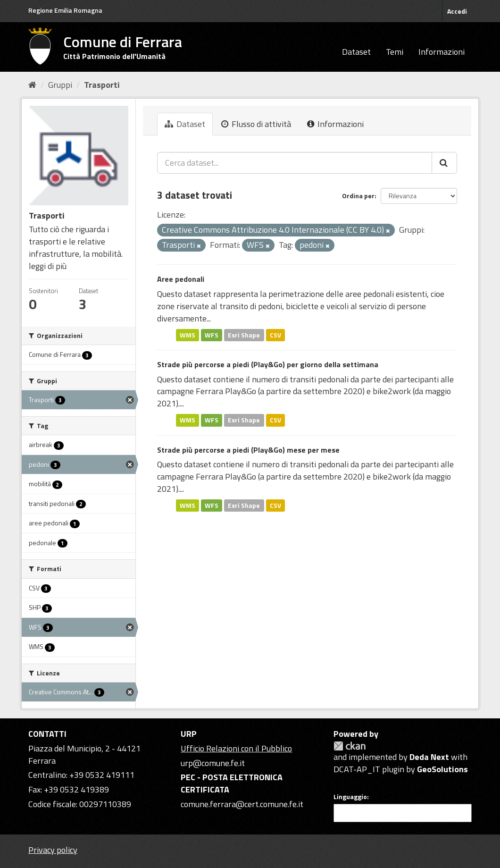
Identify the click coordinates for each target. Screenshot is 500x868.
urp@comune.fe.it (213, 763)
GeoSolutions (442, 769)
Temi (395, 52)
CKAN (350, 746)
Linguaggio (350, 797)
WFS (212, 335)
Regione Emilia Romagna (65, 10)
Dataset (356, 52)
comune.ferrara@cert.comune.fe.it (242, 804)
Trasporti (102, 85)
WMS (187, 335)
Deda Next (429, 757)
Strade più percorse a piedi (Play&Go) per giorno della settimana (268, 364)
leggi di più (48, 266)
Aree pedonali (181, 279)
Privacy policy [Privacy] (53, 850)
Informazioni (442, 52)
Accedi (457, 11)
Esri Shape (244, 335)
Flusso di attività (256, 124)
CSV (275, 335)
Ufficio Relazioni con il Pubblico (236, 748)
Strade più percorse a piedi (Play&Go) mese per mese (248, 450)
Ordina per (358, 196)
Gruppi (60, 85)
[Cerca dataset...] (295, 163)
